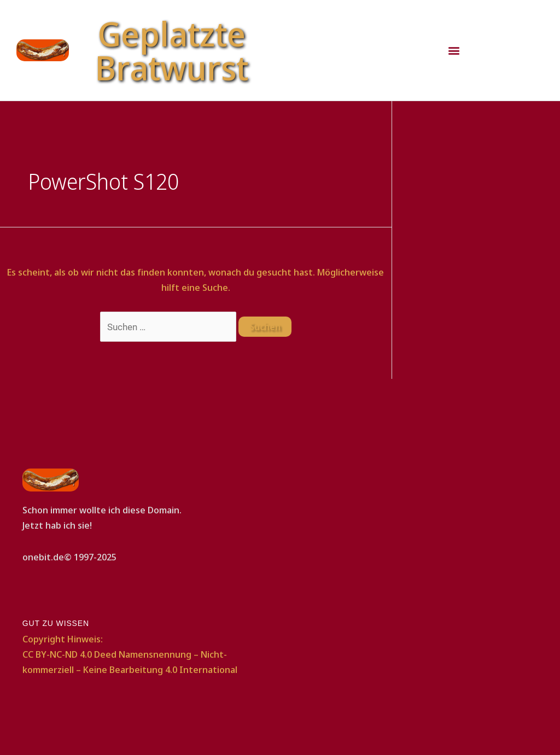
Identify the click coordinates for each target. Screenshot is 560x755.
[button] (454, 51)
